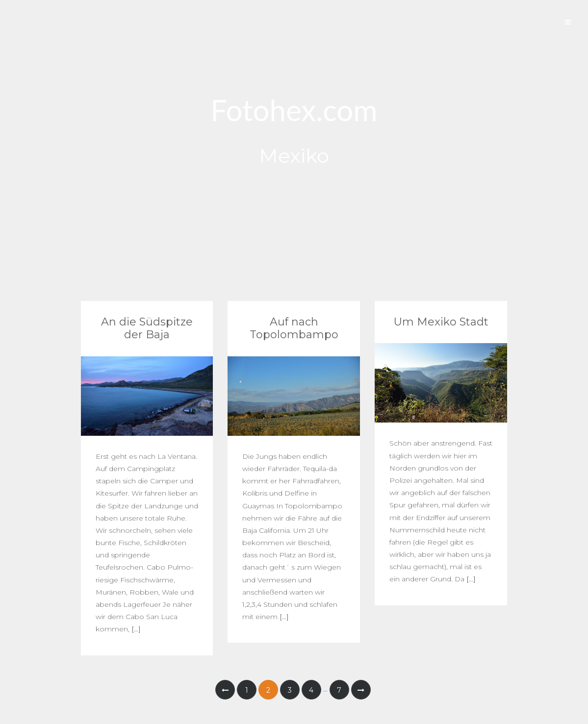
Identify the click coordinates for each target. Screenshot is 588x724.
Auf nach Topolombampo (294, 328)
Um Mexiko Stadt (441, 322)
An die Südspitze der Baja (147, 328)
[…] (135, 629)
